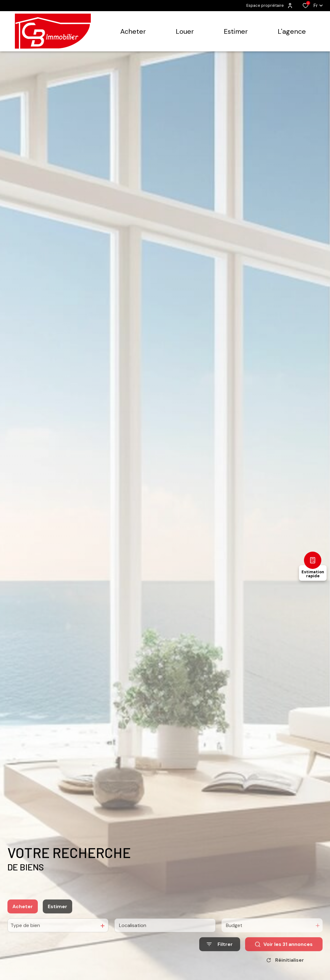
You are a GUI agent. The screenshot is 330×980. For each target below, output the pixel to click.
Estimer (57, 921)
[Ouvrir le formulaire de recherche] (220, 959)
